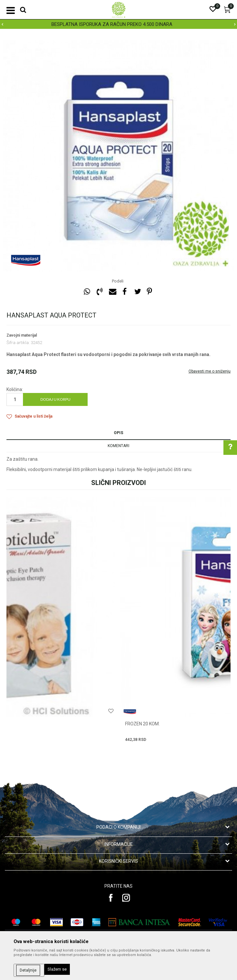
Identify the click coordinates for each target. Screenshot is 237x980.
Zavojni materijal (22, 335)
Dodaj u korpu (55, 399)
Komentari (119, 446)
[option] (119, 24)
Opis (119, 433)
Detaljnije (28, 970)
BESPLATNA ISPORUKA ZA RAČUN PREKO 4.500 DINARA (118, 24)
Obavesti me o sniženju (210, 371)
